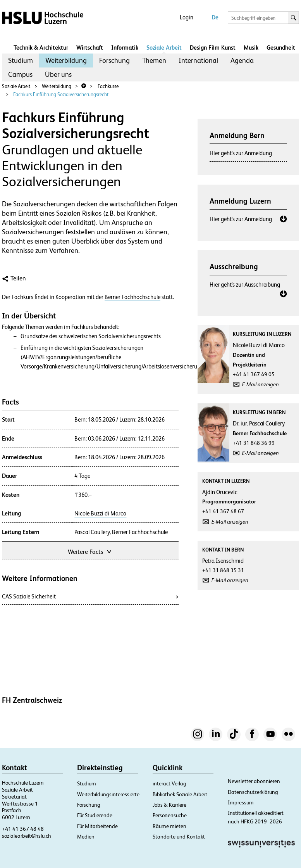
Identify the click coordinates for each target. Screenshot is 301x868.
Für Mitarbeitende (97, 826)
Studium (21, 60)
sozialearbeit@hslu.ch (27, 836)
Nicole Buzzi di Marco (100, 514)
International (198, 60)
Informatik (125, 48)
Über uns (58, 74)
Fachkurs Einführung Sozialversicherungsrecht (61, 94)
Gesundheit (281, 48)
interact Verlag (169, 783)
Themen (154, 60)
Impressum (241, 802)
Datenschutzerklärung (253, 792)
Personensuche (170, 815)
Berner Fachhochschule (132, 297)
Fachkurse (108, 86)
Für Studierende (95, 815)
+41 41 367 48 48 (23, 829)
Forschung (114, 60)
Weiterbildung (66, 60)
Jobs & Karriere (169, 805)
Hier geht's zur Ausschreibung (245, 284)
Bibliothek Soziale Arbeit (180, 794)
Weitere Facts (90, 551)
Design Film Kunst (213, 48)
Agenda (242, 60)
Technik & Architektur (41, 48)
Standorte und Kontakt (179, 837)
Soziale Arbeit (164, 48)
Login (187, 17)
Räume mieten (169, 826)
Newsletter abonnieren (254, 781)
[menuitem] (21, 61)
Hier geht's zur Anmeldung (241, 153)
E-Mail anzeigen (261, 384)
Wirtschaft (90, 48)
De (215, 17)
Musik (251, 48)
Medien (86, 837)
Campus (20, 74)
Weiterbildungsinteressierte (108, 794)
